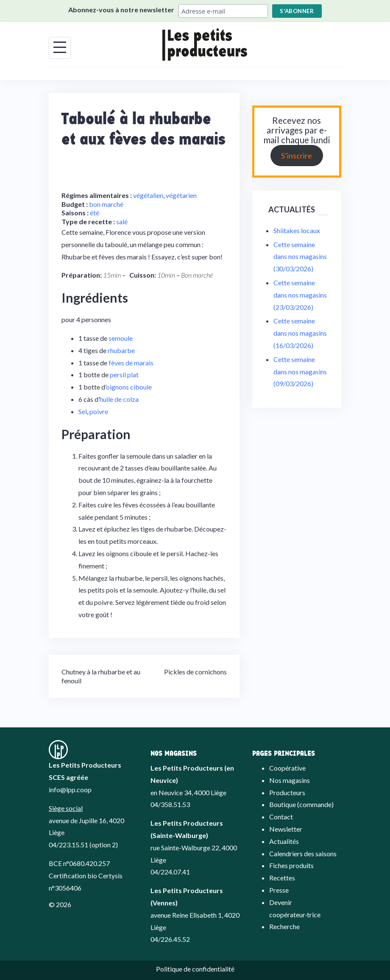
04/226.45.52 (170, 939)
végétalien (148, 195)
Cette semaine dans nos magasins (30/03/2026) (300, 257)
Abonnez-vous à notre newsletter (121, 10)
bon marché (106, 204)
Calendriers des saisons (303, 853)
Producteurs (287, 792)
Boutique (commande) (301, 804)
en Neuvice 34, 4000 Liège (188, 792)
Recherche (284, 926)
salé (122, 221)
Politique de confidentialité (195, 969)
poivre (99, 411)
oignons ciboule (129, 387)
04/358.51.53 (170, 804)
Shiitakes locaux (297, 230)
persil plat (124, 374)
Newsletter (286, 829)
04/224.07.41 (170, 872)
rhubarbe (121, 350)
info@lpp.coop (70, 789)
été (95, 213)
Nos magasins (290, 780)
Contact (281, 817)
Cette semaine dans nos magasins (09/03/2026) (300, 372)
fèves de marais (131, 363)
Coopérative (287, 768)
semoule (121, 338)
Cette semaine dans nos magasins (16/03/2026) (300, 333)
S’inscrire (297, 156)
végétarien (181, 195)
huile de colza (119, 399)
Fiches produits (291, 865)
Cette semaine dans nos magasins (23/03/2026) (300, 295)
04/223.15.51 (68, 845)
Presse (279, 890)
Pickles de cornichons (195, 672)
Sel (83, 411)
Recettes (282, 878)
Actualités (284, 841)
